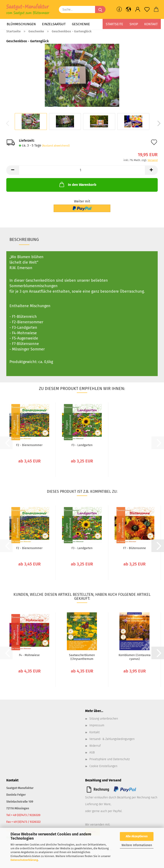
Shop (134, 24)
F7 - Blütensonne (135, 548)
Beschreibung (24, 239)
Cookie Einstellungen (103, 766)
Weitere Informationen (137, 845)
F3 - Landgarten (82, 445)
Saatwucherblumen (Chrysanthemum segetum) (82, 657)
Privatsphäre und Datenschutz (110, 759)
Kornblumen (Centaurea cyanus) (135, 657)
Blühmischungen (21, 24)
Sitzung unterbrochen (104, 719)
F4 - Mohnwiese (29, 655)
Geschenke (81, 24)
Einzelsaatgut (54, 24)
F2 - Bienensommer (29, 445)
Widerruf (95, 746)
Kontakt (151, 24)
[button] (128, 9)
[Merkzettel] (147, 9)
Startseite (114, 24)
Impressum (97, 725)
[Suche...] (100, 9)
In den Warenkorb (77, 184)
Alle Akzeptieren (137, 836)
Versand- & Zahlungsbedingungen (112, 739)
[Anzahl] (82, 170)
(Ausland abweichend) (56, 146)
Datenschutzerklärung (24, 860)
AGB (92, 752)
